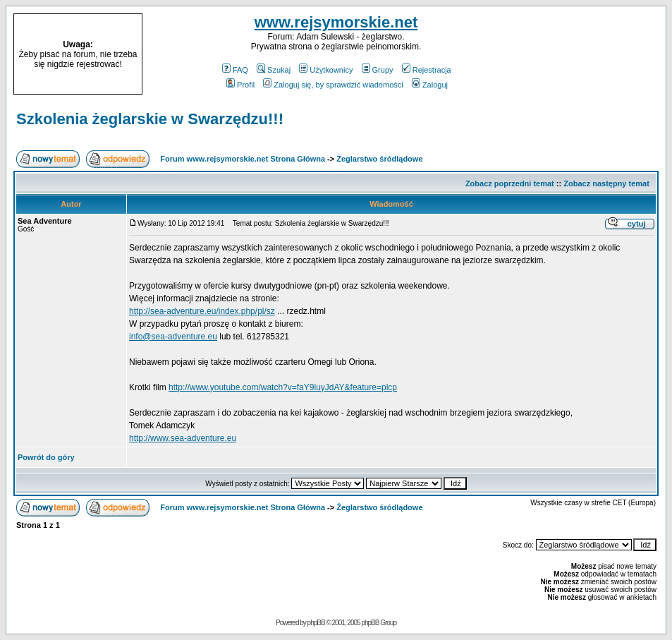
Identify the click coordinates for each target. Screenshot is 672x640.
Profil (240, 85)
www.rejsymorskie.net (336, 22)
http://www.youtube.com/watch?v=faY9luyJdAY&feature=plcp (283, 387)
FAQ (235, 70)
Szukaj (274, 70)
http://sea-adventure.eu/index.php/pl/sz (202, 311)
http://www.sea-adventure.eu (183, 438)
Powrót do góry (46, 457)
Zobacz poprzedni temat (510, 183)
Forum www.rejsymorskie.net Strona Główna (243, 159)
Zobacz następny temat (606, 183)
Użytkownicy (326, 70)
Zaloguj (430, 85)
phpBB (316, 623)
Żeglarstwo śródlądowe (379, 159)
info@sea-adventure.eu (173, 337)
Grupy (378, 70)
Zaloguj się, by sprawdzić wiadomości (333, 85)
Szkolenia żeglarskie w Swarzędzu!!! (150, 119)
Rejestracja (427, 70)
